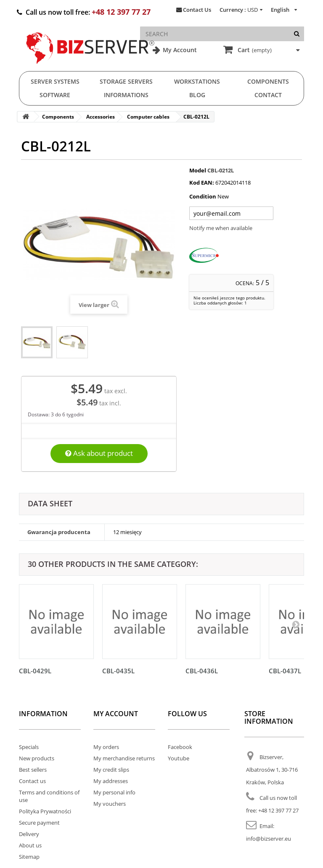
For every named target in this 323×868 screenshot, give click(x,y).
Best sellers (33, 770)
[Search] (297, 34)
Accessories (101, 117)
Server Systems (55, 81)
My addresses (111, 781)
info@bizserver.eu (269, 839)
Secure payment (39, 823)
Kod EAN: (202, 183)
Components (268, 81)
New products (37, 758)
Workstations (197, 81)
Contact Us (197, 10)
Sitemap (29, 857)
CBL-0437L (285, 671)
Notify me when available (221, 228)
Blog (197, 95)
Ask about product (99, 453)
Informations (126, 95)
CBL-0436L (202, 671)
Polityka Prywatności (45, 811)
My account (116, 714)
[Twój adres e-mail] (231, 213)
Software (55, 95)
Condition (203, 196)
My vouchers (110, 804)
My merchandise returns (124, 758)
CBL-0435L (118, 671)
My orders (106, 747)
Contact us (32, 781)
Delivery (29, 834)
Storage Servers (126, 81)
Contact (268, 95)
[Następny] (296, 624)
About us (30, 845)
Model (198, 170)
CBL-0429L (35, 671)
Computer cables (148, 117)
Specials (29, 747)
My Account (179, 50)
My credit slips (111, 770)
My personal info (114, 792)
